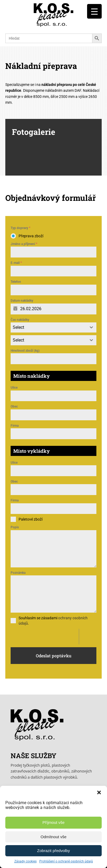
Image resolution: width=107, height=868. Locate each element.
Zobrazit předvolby (53, 851)
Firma (15, 426)
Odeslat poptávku (54, 656)
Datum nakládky (22, 301)
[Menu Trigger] (94, 11)
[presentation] (45, 637)
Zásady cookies (25, 861)
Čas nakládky (20, 320)
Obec (14, 406)
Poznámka (18, 573)
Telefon (16, 282)
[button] (99, 792)
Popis (15, 527)
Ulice (14, 388)
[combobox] (53, 327)
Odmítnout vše (54, 837)
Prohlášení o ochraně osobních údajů (66, 861)
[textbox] (48, 327)
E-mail (16, 263)
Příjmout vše (53, 822)
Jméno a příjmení (24, 244)
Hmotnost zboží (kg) (25, 351)
